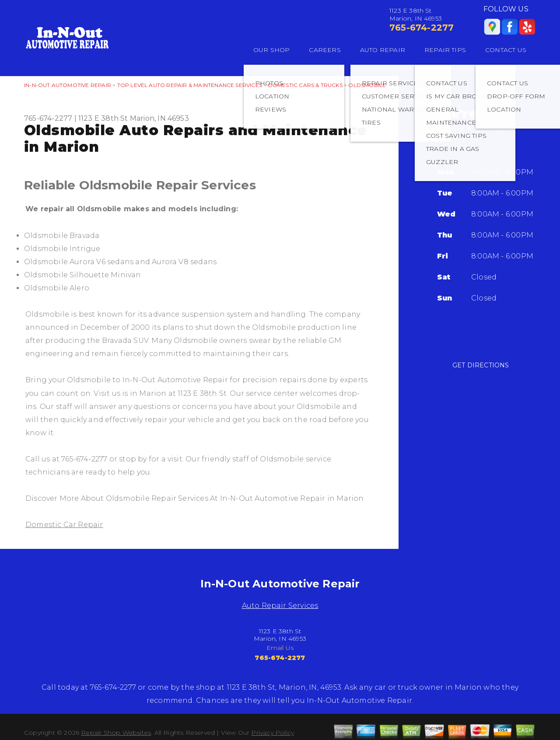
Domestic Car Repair (64, 525)
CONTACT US (506, 50)
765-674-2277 (422, 28)
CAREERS (325, 50)
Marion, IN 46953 (159, 118)
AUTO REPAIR (383, 50)
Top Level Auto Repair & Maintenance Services (190, 85)
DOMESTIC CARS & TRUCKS (305, 85)
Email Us (280, 648)
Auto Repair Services (280, 606)
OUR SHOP (272, 50)
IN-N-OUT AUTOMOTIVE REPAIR (68, 85)
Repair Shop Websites (116, 733)
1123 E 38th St (103, 118)
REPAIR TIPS (445, 50)
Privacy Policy (273, 733)
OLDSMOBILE (367, 85)
